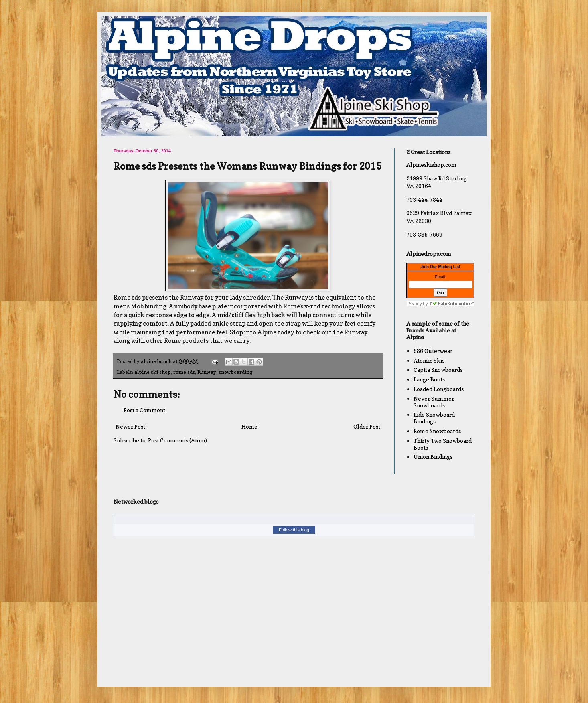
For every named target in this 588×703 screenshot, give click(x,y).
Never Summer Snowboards (434, 402)
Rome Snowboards (437, 431)
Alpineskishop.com (431, 165)
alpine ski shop (153, 372)
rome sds (184, 372)
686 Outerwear (433, 351)
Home (249, 426)
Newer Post (130, 426)
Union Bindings (433, 457)
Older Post (367, 426)
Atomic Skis (429, 360)
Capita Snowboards (438, 370)
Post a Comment (144, 410)
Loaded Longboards (439, 389)
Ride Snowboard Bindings (434, 418)
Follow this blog (294, 530)
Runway (207, 372)
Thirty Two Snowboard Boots (443, 444)
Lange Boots (429, 379)
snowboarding (236, 372)
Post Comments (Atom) (177, 440)
